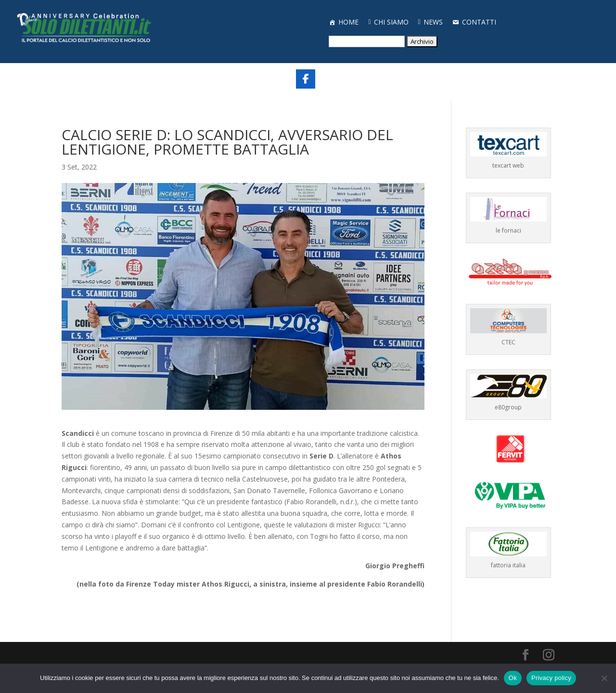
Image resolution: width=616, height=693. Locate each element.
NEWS (433, 22)
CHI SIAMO (391, 22)
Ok (513, 678)
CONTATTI (479, 22)
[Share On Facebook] (306, 79)
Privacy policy (551, 678)
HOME (348, 22)
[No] (604, 678)
